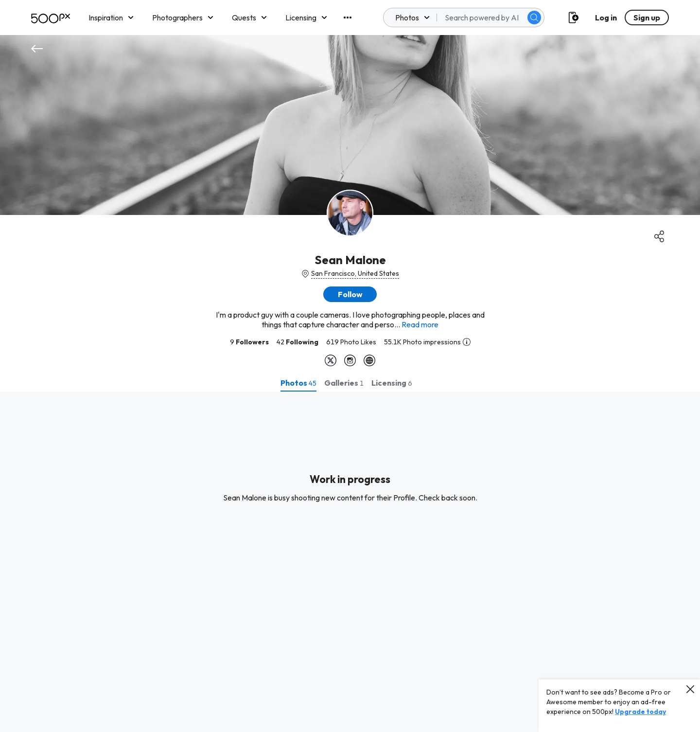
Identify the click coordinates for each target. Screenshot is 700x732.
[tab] (298, 383)
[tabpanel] (350, 562)
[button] (350, 294)
